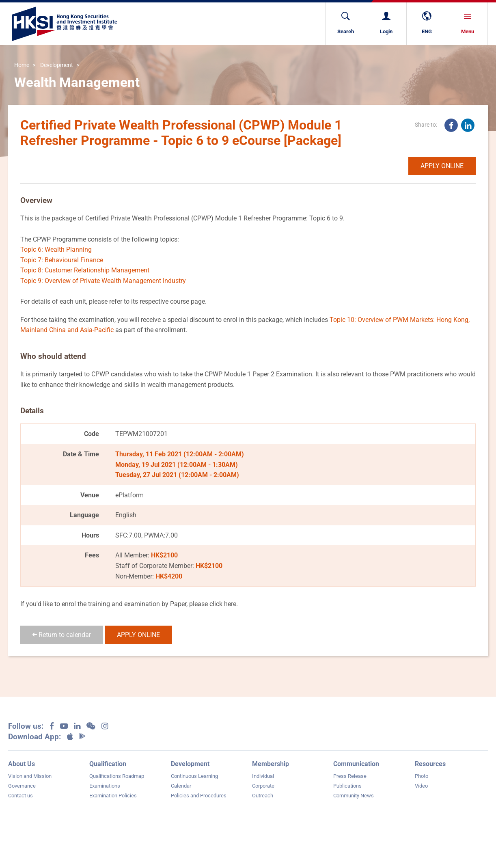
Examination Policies (113, 796)
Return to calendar (62, 635)
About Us (22, 764)
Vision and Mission (30, 776)
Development (57, 66)
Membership (271, 764)
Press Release (350, 776)
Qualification (108, 764)
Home (22, 66)
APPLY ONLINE (442, 166)
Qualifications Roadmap (117, 776)
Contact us (20, 796)
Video (421, 786)
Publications (347, 786)
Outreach (263, 796)
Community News (354, 796)
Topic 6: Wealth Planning (56, 249)
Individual (263, 776)
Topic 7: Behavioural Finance (62, 260)
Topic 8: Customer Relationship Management (85, 270)
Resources (430, 764)
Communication (356, 764)
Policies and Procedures (199, 796)
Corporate (263, 786)
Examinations (105, 786)
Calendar (181, 786)
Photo (422, 776)
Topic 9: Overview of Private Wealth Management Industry (103, 281)
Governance (22, 786)
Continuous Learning (194, 776)
